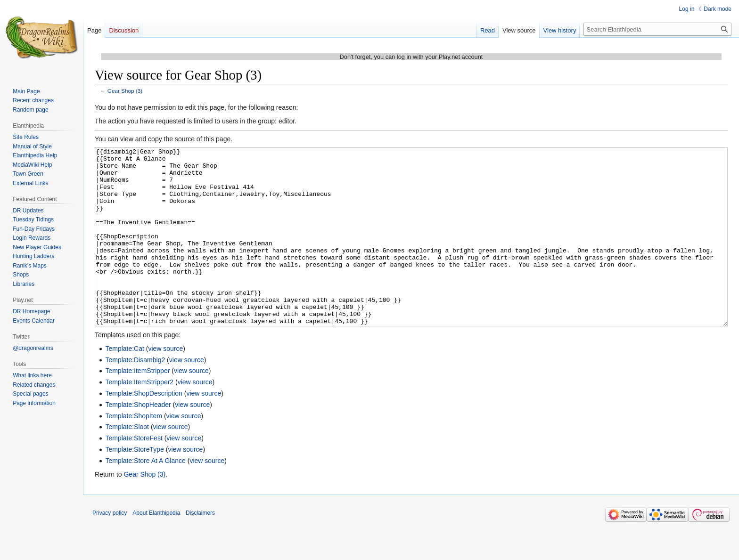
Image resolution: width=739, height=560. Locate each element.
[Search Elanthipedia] (657, 29)
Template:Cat (124, 384)
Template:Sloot (127, 462)
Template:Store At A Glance (145, 496)
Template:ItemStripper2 (139, 417)
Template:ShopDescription (144, 429)
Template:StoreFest (134, 473)
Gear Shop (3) (125, 91)
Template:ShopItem (134, 451)
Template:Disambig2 (135, 395)
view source (165, 384)
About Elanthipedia (156, 548)
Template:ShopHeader (138, 440)
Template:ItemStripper (137, 406)
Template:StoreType (135, 485)
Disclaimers (200, 548)
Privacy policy (110, 548)
